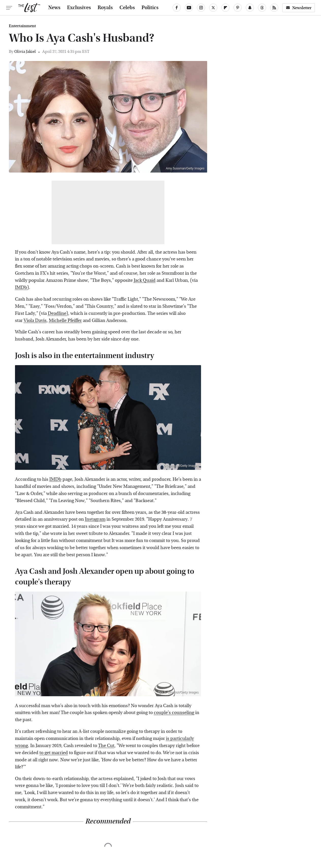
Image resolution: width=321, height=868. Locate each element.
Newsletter (299, 8)
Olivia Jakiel (25, 51)
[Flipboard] (225, 8)
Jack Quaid (145, 280)
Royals (105, 8)
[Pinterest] (238, 8)
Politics (150, 8)
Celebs (127, 8)
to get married (54, 753)
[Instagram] (201, 8)
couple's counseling (174, 713)
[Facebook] (177, 8)
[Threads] (262, 8)
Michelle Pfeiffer (65, 321)
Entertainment (22, 26)
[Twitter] (213, 8)
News (54, 8)
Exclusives (79, 8)
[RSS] (274, 8)
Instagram (95, 519)
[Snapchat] (250, 8)
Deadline (57, 313)
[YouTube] (189, 8)
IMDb (21, 288)
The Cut (106, 746)
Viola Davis (35, 321)
